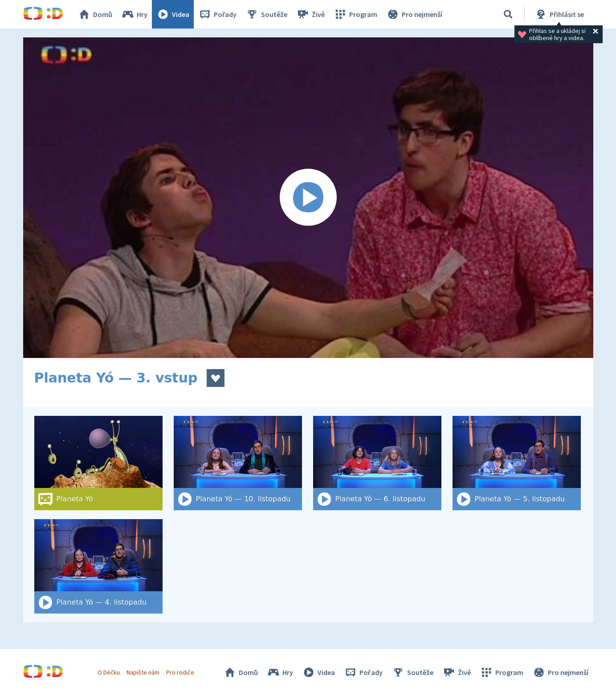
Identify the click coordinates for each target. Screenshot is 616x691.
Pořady (217, 14)
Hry (134, 14)
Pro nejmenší (414, 14)
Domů (95, 14)
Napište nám (143, 672)
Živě (310, 14)
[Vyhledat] (508, 14)
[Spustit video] (308, 198)
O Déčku (109, 672)
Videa (173, 14)
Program (355, 14)
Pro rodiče (180, 672)
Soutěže (266, 14)
